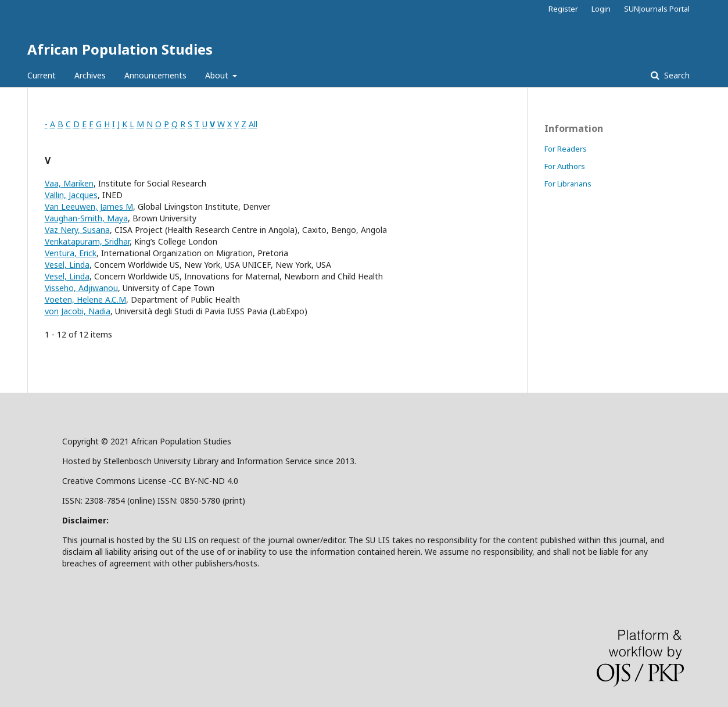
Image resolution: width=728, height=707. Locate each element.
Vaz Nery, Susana (77, 230)
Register (563, 9)
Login (601, 9)
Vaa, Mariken (69, 183)
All (253, 124)
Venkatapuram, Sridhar (87, 241)
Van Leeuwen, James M (89, 207)
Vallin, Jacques (71, 195)
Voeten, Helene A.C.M (85, 299)
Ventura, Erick (71, 253)
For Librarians (568, 184)
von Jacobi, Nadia (78, 311)
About (218, 75)
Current (42, 75)
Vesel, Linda (67, 265)
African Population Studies (120, 49)
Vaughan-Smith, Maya (86, 218)
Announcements (155, 75)
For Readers (566, 149)
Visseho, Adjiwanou (81, 288)
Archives (90, 75)
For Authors (565, 166)
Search (676, 75)
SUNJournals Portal (657, 9)
